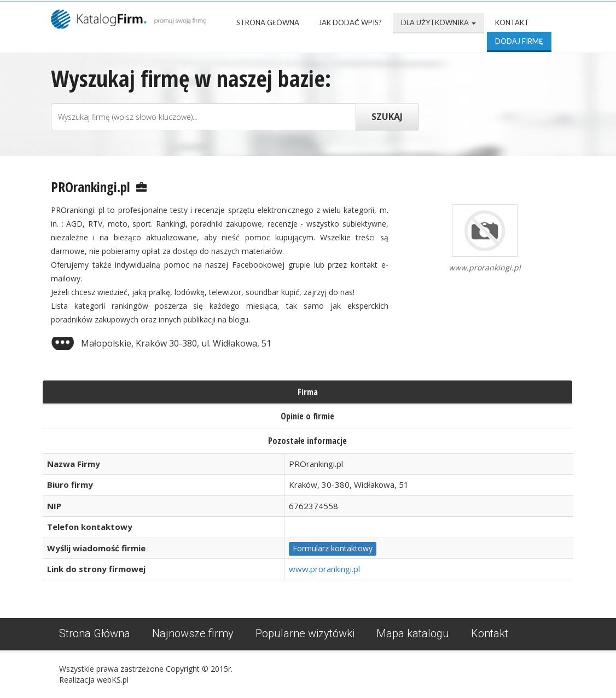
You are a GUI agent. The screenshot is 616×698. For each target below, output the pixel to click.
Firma (308, 392)
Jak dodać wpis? (350, 22)
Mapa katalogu (413, 633)
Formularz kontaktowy (333, 548)
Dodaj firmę (519, 41)
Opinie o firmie (307, 416)
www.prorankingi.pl (324, 569)
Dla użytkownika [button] (438, 22)
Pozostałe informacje (307, 441)
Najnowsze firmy (193, 633)
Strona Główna (268, 22)
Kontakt (512, 22)
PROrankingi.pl (91, 187)
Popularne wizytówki (305, 633)
